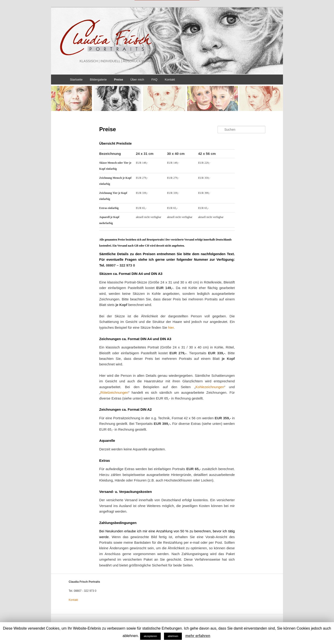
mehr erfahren (198, 636)
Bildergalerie (98, 79)
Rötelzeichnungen (114, 392)
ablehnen (173, 636)
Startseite (76, 79)
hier (171, 327)
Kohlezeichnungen (210, 387)
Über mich (137, 79)
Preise (118, 79)
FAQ (154, 79)
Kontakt (170, 79)
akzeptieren (150, 636)
